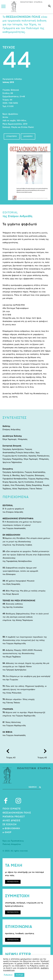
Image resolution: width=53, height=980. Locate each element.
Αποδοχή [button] (19, 975)
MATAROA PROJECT (14, 817)
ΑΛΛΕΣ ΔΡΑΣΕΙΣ (11, 821)
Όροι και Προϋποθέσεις (13, 841)
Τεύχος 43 (11, 758)
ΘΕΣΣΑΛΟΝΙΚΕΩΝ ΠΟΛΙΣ (17, 813)
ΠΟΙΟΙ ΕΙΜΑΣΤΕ (12, 809)
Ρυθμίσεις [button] (8, 975)
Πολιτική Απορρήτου (12, 844)
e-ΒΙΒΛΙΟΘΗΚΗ (11, 829)
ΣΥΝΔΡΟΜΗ (12, 136)
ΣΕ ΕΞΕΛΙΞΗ (9, 825)
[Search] (35, 787)
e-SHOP (7, 832)
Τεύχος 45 (42, 758)
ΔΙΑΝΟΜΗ (28, 136)
